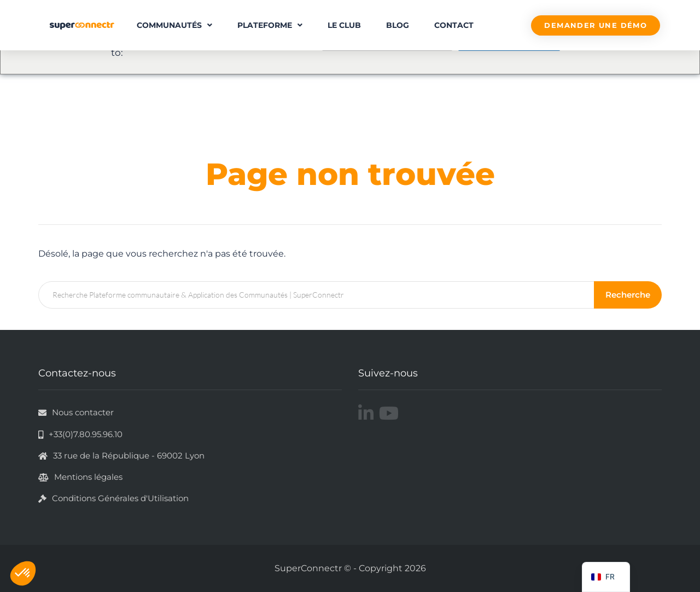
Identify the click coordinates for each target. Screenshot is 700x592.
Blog (398, 25)
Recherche (628, 295)
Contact (454, 25)
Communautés (174, 25)
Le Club (344, 25)
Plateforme (270, 25)
